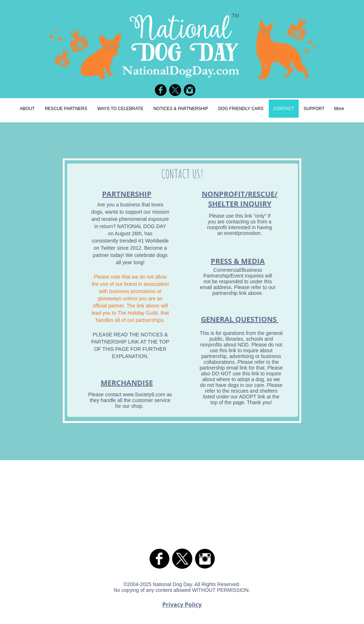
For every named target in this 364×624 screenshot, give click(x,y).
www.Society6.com (144, 394)
